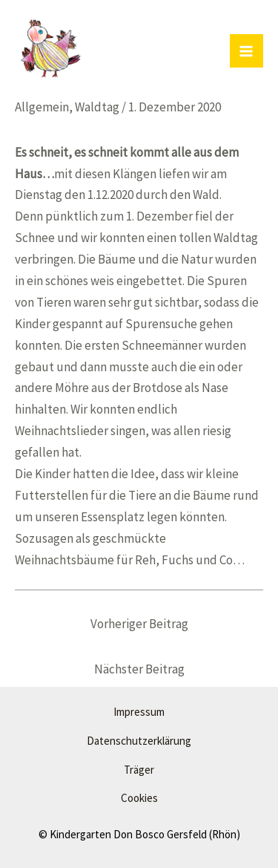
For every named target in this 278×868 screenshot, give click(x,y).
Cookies (139, 798)
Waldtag (97, 107)
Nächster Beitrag (139, 669)
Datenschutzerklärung (139, 741)
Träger (139, 770)
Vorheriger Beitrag (139, 624)
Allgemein (42, 107)
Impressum (139, 712)
